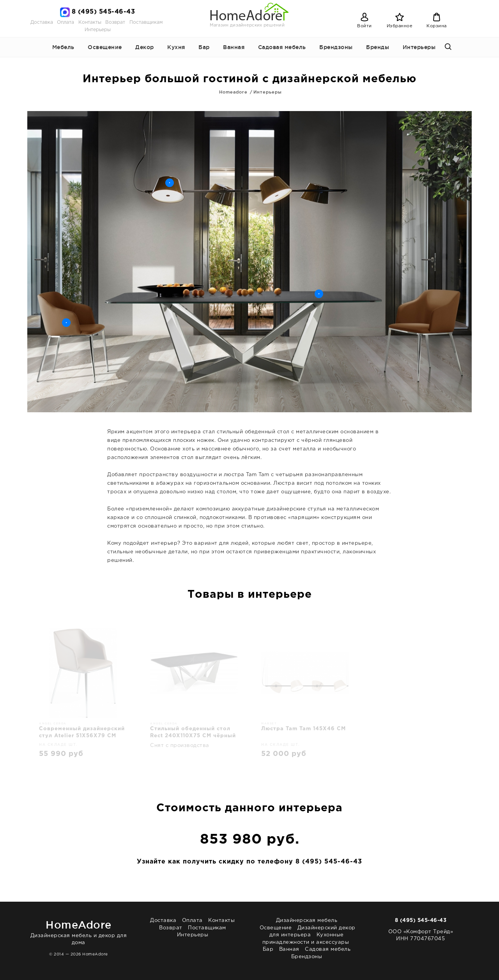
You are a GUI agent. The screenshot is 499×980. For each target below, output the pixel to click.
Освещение (105, 47)
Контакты (90, 22)
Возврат (115, 22)
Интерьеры (98, 30)
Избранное (400, 26)
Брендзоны (336, 47)
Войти (365, 26)
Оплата (65, 22)
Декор (145, 47)
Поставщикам (146, 22)
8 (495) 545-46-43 (104, 12)
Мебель (63, 47)
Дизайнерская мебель (307, 921)
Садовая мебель (282, 47)
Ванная (234, 47)
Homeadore (233, 92)
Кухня (176, 47)
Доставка (42, 22)
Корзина (437, 26)
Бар (204, 47)
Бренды (378, 47)
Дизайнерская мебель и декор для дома (79, 931)
